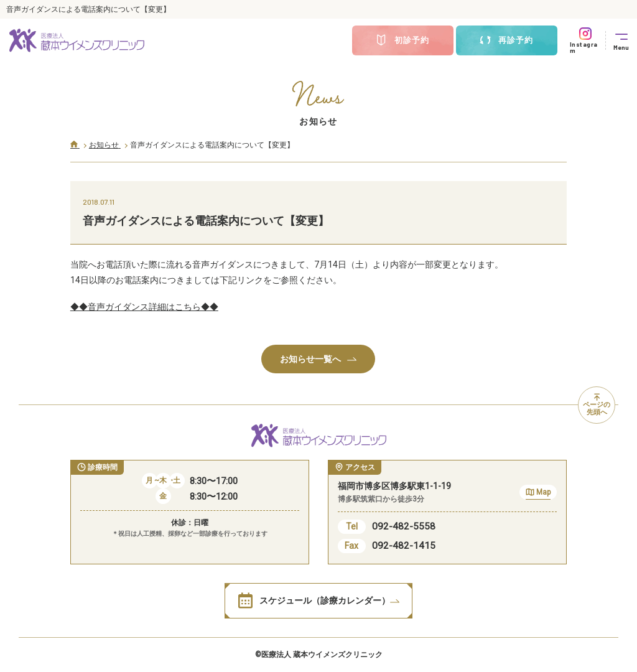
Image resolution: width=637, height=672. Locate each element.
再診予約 (506, 40)
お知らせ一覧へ (318, 359)
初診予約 (402, 40)
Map (538, 494)
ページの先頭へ (597, 405)
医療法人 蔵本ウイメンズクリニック (322, 655)
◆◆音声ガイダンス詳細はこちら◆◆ (144, 307)
